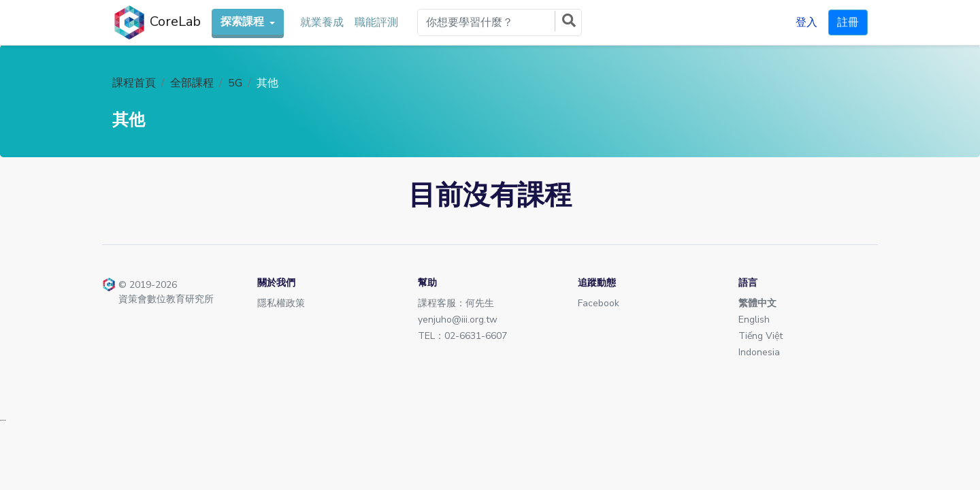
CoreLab (157, 22)
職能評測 (376, 22)
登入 (806, 22)
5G (235, 83)
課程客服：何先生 (456, 303)
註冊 (848, 22)
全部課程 (192, 83)
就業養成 (322, 22)
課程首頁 (134, 83)
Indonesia (759, 352)
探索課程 (244, 22)
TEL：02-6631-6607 (462, 336)
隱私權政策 (281, 303)
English (754, 320)
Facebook (599, 303)
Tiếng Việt (761, 336)
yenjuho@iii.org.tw (458, 320)
